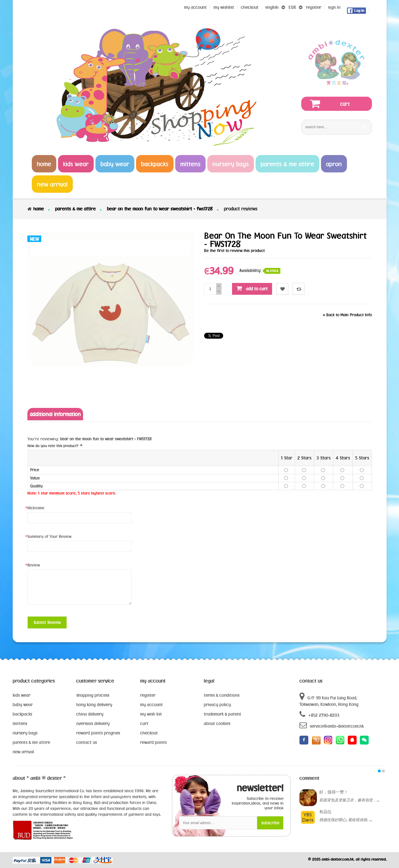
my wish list (151, 714)
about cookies (217, 723)
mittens (20, 723)
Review (34, 565)
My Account (195, 7)
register (314, 7)
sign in (334, 7)
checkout (149, 733)
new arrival (23, 752)
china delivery (90, 714)
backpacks (22, 714)
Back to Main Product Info (347, 315)
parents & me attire (75, 209)
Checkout (250, 7)
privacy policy (217, 705)
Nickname (36, 508)
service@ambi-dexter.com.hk (332, 725)
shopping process (93, 695)
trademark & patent (222, 714)
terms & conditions (222, 695)
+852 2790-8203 (319, 714)
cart (144, 723)
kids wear (21, 695)
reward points (153, 742)
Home (39, 209)
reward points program (98, 733)
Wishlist (283, 289)
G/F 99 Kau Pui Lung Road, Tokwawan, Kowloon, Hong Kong (329, 699)
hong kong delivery (94, 705)
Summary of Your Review (49, 536)
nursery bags (25, 733)
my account (152, 705)
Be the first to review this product (234, 251)
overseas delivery (93, 723)
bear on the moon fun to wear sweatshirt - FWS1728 (160, 209)
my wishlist (224, 7)
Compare (299, 289)
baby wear (23, 705)
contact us (87, 742)
